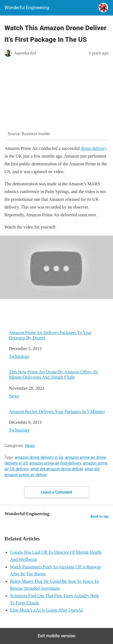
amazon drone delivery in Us (39, 457)
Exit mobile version (56, 636)
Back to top (100, 516)
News (14, 396)
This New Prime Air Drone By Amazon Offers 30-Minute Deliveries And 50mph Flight (54, 374)
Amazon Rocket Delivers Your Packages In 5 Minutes (57, 411)
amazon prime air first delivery (55, 463)
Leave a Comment (57, 492)
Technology (19, 356)
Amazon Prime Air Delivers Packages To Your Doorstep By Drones (50, 335)
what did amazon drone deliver (57, 469)
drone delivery (94, 148)
